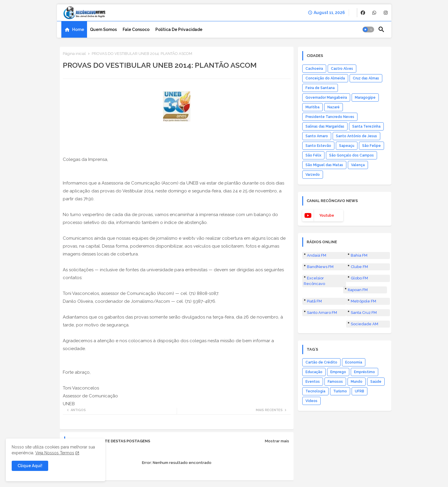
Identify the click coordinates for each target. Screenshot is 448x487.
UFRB (360, 391)
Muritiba (312, 107)
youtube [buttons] (327, 215)
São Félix (313, 155)
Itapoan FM (358, 290)
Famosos (335, 382)
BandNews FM (320, 267)
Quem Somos (103, 29)
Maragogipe (365, 98)
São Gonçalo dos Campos (351, 155)
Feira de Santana (320, 88)
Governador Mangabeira (326, 98)
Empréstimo (364, 372)
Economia (354, 362)
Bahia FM (359, 255)
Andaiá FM (317, 255)
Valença (358, 165)
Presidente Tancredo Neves (330, 117)
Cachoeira (314, 69)
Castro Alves (342, 69)
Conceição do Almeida (325, 78)
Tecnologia (315, 391)
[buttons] (363, 13)
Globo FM (359, 278)
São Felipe (371, 146)
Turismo (340, 391)
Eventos (313, 382)
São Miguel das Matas (324, 165)
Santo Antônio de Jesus (356, 136)
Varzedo (313, 175)
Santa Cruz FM (364, 313)
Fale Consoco (136, 29)
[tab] (74, 29)
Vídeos (311, 401)
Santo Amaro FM (322, 313)
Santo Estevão (318, 146)
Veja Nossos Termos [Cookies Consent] (55, 453)
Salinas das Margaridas (325, 126)
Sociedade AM (364, 324)
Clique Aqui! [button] (30, 466)
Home (78, 29)
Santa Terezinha (366, 126)
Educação (314, 372)
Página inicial (74, 54)
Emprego (338, 372)
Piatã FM (314, 301)
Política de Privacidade (179, 29)
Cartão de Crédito (321, 362)
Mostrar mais (277, 441)
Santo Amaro (317, 136)
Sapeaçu (347, 146)
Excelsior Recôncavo (314, 281)
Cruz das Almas (366, 78)
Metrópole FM (363, 301)
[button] (368, 29)
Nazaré (334, 107)
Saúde (376, 382)
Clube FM (359, 267)
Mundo (357, 382)
